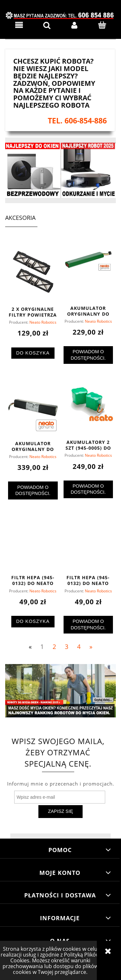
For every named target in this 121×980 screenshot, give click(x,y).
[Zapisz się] (60, 812)
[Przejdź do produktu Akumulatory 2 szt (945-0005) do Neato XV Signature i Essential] (88, 407)
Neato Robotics (43, 322)
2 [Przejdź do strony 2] (54, 647)
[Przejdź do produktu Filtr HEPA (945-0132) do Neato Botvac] (33, 542)
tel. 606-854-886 (77, 121)
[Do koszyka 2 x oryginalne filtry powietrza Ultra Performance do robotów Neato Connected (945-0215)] (33, 353)
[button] (19, 25)
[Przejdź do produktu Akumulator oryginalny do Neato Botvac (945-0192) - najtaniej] (88, 273)
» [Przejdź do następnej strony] (91, 647)
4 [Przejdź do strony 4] (79, 647)
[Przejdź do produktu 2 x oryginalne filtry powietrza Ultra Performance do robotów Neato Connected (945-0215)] (33, 273)
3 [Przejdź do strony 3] (67, 647)
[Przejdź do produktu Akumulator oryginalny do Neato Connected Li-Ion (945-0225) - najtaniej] (33, 408)
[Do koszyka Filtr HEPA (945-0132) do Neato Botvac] (33, 622)
